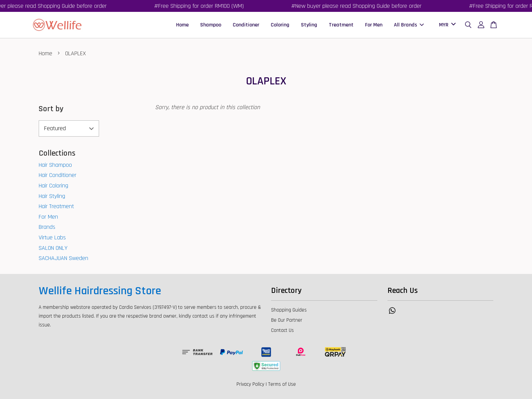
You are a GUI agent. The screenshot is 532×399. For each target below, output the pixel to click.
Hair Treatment (56, 206)
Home (182, 25)
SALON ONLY (53, 248)
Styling (309, 25)
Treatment (341, 25)
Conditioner (246, 25)
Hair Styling (52, 196)
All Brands (409, 25)
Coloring (280, 25)
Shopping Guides (289, 310)
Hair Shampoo (55, 165)
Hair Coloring (53, 186)
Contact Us (282, 330)
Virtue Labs (52, 237)
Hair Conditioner (58, 175)
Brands (47, 227)
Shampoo (211, 25)
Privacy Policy (250, 384)
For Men (374, 25)
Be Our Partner (287, 320)
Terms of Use (282, 384)
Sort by (51, 109)
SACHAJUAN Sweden (63, 258)
